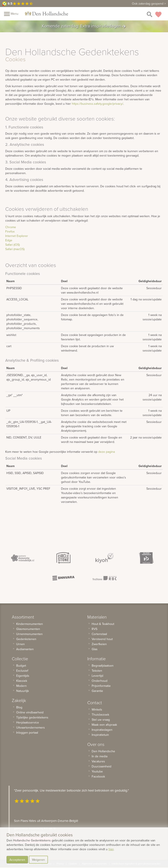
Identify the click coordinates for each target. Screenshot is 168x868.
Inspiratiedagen (102, 730)
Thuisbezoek (100, 715)
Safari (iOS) (12, 245)
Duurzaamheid (101, 766)
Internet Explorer (17, 236)
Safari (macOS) (15, 249)
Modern (21, 686)
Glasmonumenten (28, 629)
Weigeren (38, 860)
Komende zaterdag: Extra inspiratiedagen (84, 26)
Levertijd (97, 676)
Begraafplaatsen (103, 666)
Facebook (98, 776)
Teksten (97, 671)
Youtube (97, 771)
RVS (94, 629)
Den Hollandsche (103, 751)
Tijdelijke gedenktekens (32, 717)
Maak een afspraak (104, 725)
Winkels (97, 709)
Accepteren (17, 860)
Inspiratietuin (100, 735)
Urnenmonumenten (29, 634)
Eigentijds (23, 676)
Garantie (97, 691)
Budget (21, 666)
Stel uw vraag (101, 720)
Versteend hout (102, 639)
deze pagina (107, 452)
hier (111, 849)
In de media (100, 756)
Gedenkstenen (26, 639)
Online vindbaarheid (30, 712)
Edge (9, 240)
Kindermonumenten (30, 624)
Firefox (10, 231)
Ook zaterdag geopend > (149, 4)
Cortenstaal (99, 634)
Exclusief (22, 671)
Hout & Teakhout (103, 624)
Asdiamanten (25, 649)
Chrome (11, 227)
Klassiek (22, 681)
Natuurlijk (23, 691)
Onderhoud (100, 681)
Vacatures (98, 761)
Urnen (20, 644)
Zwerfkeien (99, 644)
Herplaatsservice (28, 722)
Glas (95, 649)
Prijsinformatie (101, 686)
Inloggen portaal (27, 733)
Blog (19, 707)
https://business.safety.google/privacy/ (97, 104)
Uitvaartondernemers (31, 727)
